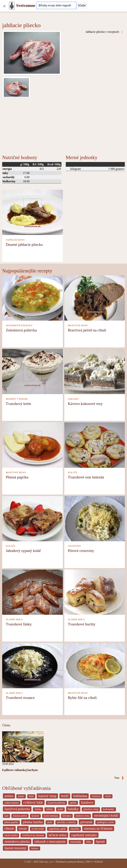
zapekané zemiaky (84, 835)
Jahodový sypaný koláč (23, 551)
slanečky (75, 829)
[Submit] (82, 5)
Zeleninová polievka (21, 330)
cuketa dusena (12, 803)
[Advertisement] (63, 125)
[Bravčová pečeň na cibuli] (95, 298)
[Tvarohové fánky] (33, 592)
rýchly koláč (38, 829)
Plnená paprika (17, 477)
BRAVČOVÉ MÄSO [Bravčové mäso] (78, 325)
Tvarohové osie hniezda (86, 477)
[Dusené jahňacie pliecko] (33, 212)
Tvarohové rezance (20, 698)
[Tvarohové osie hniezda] (95, 445)
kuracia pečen (20, 816)
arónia (9, 796)
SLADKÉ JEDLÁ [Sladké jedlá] (14, 619)
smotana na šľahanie (98, 828)
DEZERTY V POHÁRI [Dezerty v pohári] (17, 399)
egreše (73, 803)
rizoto (23, 828)
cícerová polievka (56, 803)
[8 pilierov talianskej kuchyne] (23, 746)
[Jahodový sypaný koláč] (33, 518)
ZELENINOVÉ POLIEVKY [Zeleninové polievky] (19, 325)
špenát (100, 841)
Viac (119, 778)
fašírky (50, 809)
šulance (35, 848)
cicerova (96, 796)
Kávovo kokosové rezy (85, 404)
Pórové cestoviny (81, 551)
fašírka (38, 809)
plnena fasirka (33, 822)
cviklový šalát (33, 802)
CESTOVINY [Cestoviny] (74, 546)
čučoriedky (76, 842)
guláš (60, 809)
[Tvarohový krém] (33, 371)
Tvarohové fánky (19, 624)
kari (6, 816)
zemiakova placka (17, 841)
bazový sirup (47, 796)
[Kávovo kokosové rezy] (95, 371)
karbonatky (109, 809)
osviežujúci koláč (106, 815)
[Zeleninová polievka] (33, 298)
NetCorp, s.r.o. (46, 862)
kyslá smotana (51, 816)
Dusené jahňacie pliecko (24, 244)
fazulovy (87, 802)
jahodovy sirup (91, 809)
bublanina (80, 796)
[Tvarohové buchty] (95, 592)
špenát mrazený (15, 848)
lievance (67, 816)
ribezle (9, 828)
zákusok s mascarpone (50, 841)
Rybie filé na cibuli (82, 698)
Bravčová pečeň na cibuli (87, 330)
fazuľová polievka (17, 809)
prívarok (86, 822)
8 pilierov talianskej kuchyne (20, 770)
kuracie (35, 816)
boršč (65, 796)
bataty (21, 796)
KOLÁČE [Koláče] (73, 472)
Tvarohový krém (18, 404)
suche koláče (11, 835)
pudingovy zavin (105, 822)
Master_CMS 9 (84, 862)
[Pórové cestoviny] (95, 518)
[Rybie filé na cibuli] (95, 665)
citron (108, 796)
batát (31, 796)
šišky (89, 842)
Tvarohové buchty (82, 624)
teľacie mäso (58, 835)
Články (6, 725)
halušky (73, 809)
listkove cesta (82, 816)
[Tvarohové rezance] (33, 665)
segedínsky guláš (57, 829)
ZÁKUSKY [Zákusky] (73, 399)
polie (50, 822)
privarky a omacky (66, 822)
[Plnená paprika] (33, 445)
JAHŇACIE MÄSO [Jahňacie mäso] (15, 240)
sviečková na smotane (33, 835)
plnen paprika (11, 822)
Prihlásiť (99, 862)
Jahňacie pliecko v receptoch (105, 32)
